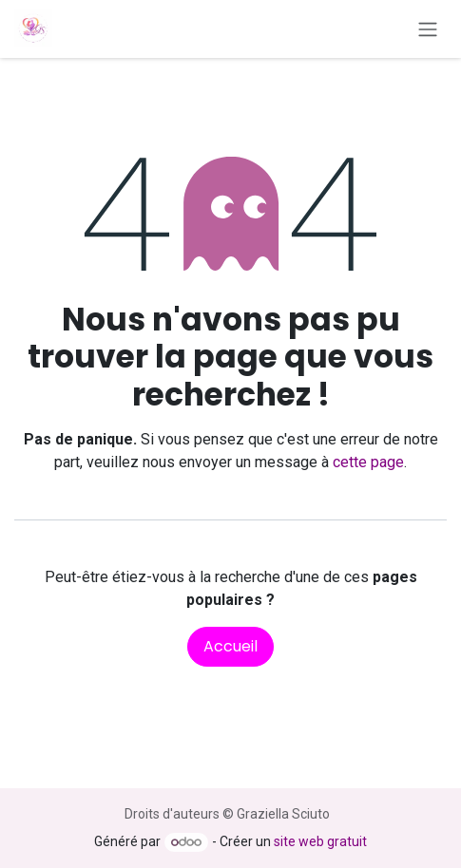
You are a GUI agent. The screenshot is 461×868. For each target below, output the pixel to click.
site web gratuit (320, 841)
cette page (368, 462)
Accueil (230, 646)
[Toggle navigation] (428, 29)
